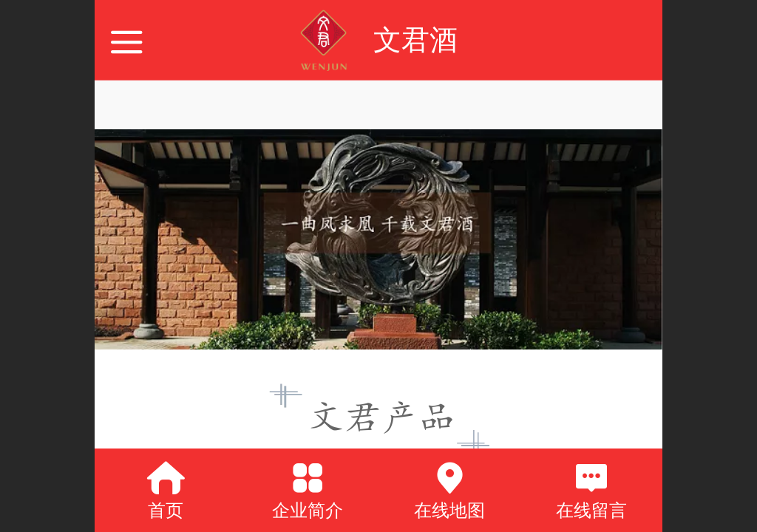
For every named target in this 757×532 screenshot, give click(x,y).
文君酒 (415, 40)
